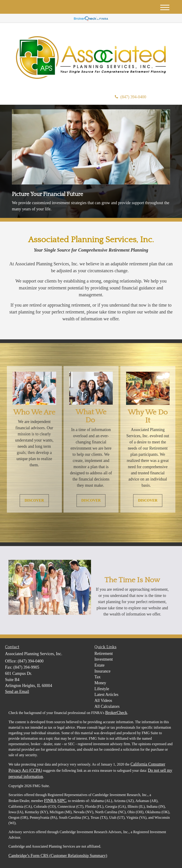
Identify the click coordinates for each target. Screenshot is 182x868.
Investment (104, 659)
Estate (99, 665)
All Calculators (107, 706)
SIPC (62, 801)
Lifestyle (102, 689)
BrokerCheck (116, 713)
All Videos (103, 700)
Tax (98, 677)
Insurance (102, 671)
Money (100, 683)
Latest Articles (106, 695)
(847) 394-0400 (130, 97)
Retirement (104, 654)
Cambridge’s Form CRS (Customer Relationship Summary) (58, 856)
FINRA (50, 801)
